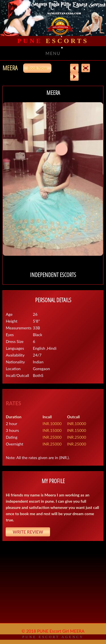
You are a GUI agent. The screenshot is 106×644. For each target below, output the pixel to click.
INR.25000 (52, 437)
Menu (53, 53)
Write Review (28, 532)
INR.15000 (52, 430)
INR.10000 (52, 424)
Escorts (53, 41)
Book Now (37, 68)
